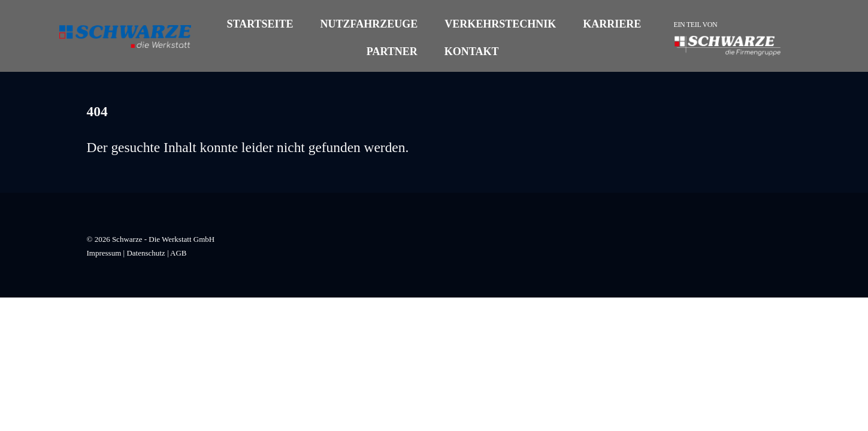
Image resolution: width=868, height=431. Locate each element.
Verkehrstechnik (500, 24)
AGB (178, 253)
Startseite (260, 24)
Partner (392, 51)
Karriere (612, 24)
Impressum (104, 253)
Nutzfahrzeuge (369, 24)
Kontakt (472, 51)
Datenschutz (146, 253)
